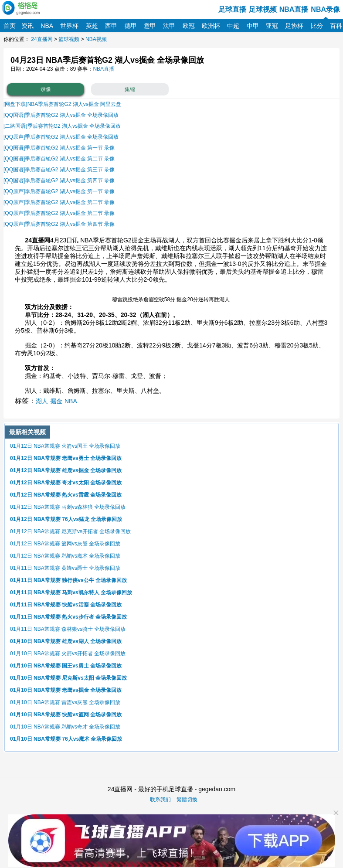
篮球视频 (69, 39)
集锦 (130, 89)
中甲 (253, 26)
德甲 (131, 26)
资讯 (27, 26)
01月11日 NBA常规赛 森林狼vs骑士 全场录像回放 (68, 629)
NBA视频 (96, 39)
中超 (233, 26)
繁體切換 (187, 800)
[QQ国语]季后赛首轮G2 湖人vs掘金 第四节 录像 (59, 180)
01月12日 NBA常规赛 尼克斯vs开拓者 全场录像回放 (70, 531)
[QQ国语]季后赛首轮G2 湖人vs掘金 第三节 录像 (59, 170)
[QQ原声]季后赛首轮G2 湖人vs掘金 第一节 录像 (59, 191)
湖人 (42, 401)
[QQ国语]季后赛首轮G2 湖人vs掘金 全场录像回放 (61, 115)
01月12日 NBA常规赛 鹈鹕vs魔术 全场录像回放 (65, 556)
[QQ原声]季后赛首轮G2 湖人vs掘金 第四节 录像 (59, 224)
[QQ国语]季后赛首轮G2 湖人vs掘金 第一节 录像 (59, 148)
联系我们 (160, 800)
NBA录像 (325, 9)
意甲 (150, 26)
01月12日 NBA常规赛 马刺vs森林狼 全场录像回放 (68, 507)
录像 (46, 89)
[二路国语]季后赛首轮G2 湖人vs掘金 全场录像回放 (62, 126)
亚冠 (272, 26)
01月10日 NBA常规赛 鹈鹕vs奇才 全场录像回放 (65, 727)
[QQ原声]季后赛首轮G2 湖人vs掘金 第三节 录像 (59, 213)
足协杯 (294, 26)
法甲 (169, 26)
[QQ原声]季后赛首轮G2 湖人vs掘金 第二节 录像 (59, 202)
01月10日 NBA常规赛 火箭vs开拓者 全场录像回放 (68, 654)
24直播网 (42, 39)
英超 (92, 26)
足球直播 (232, 9)
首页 (10, 26)
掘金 (56, 401)
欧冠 (189, 26)
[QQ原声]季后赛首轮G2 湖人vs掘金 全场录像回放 (61, 137)
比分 (317, 26)
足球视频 (263, 9)
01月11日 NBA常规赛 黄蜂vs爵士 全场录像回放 (65, 568)
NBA (47, 26)
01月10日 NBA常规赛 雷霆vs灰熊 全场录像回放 (65, 702)
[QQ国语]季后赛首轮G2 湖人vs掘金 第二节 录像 (59, 159)
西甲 (111, 26)
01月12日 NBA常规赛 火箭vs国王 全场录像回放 (65, 446)
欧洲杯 (211, 26)
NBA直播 (294, 9)
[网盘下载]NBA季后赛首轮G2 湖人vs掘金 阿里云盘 (62, 104)
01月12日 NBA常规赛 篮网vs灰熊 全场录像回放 (65, 544)
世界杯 (69, 26)
